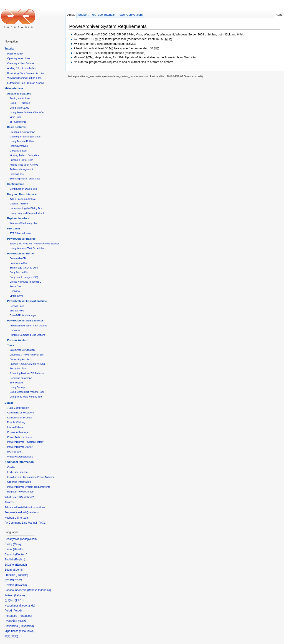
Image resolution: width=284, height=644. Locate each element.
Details (9, 403)
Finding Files (16, 174)
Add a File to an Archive (23, 199)
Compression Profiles (19, 418)
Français (22, 575)
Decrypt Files (17, 306)
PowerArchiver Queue (20, 437)
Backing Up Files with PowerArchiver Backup (34, 244)
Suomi (18, 570)
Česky (18, 544)
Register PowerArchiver (21, 492)
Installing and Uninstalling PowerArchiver (30, 477)
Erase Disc (15, 286)
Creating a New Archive (21, 63)
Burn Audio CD (18, 258)
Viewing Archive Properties (24, 155)
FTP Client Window (20, 233)
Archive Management (21, 169)
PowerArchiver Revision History (25, 442)
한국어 (18, 600)
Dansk (18, 549)
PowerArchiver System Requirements (108, 26)
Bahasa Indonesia (39, 590)
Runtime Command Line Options (27, 335)
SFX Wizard (16, 383)
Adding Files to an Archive (22, 68)
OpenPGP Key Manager (23, 315)
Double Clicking (16, 422)
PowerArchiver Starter (20, 447)
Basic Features (16, 127)
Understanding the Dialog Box (26, 208)
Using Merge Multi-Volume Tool (27, 392)
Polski (17, 611)
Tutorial (9, 49)
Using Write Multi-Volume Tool (26, 397)
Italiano (19, 595)
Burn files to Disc (19, 263)
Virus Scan (15, 117)
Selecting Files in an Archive (25, 179)
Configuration (16, 184)
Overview (15, 291)
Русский (22, 621)
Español (21, 565)
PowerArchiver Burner (21, 254)
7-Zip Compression (18, 408)
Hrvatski (21, 585)
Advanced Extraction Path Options (28, 326)
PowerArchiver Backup (21, 239)
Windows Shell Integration (24, 223)
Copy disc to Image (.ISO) (24, 277)
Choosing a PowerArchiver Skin (27, 355)
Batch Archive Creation (22, 350)
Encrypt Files (17, 311)
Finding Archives (19, 146)
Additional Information (19, 462)
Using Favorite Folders (22, 141)
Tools (10, 345)
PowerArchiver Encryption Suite (27, 301)
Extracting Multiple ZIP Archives (27, 373)
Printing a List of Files (21, 160)
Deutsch (21, 554)
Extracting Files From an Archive (26, 83)
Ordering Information (19, 482)
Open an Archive (19, 204)
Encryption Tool (18, 368)
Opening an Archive (18, 58)
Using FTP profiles (20, 103)
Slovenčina (26, 626)
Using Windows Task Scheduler (27, 248)
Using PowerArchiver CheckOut (27, 112)
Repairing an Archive (21, 378)
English (20, 559)
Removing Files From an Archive (26, 73)
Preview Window (17, 340)
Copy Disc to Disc (19, 272)
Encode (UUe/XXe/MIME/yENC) (27, 364)
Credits (11, 467)
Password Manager (18, 432)
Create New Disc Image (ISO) (26, 282)
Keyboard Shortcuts (16, 518)
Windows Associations (20, 457)
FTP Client (13, 229)
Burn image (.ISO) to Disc (24, 268)
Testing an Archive (20, 98)
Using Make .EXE (19, 108)
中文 (14, 636)
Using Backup (17, 387)
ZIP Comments (18, 122)
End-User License (17, 472)
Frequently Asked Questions (22, 512)
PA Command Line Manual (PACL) (25, 523)
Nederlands (27, 606)
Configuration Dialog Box (23, 189)
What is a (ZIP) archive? (19, 497)
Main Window (15, 54)
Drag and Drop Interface (22, 194)
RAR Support (15, 452)
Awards (9, 502)
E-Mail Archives (18, 151)
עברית (9, 580)
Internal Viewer (16, 427)
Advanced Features (19, 94)
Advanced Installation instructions (25, 507)
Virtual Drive (16, 296)
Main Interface (14, 88)
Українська (27, 631)
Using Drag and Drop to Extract (27, 213)
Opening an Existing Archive (25, 137)
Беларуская (28, 539)
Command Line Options (21, 413)
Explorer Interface (18, 218)
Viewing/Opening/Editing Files (24, 78)
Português (25, 616)
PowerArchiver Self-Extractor (25, 321)
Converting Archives (20, 359)
